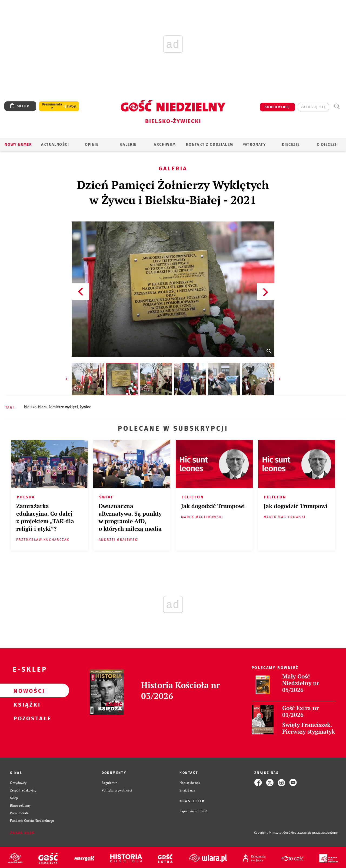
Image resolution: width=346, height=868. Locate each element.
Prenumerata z (52, 106)
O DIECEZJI (327, 145)
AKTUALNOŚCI (55, 145)
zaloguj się (313, 107)
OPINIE (92, 145)
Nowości (26, 691)
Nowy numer (18, 145)
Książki (26, 704)
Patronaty (254, 145)
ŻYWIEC (85, 407)
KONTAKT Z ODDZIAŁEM (210, 145)
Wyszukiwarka (337, 106)
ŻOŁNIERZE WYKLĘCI (63, 407)
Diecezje (291, 145)
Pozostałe (26, 718)
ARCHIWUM (165, 145)
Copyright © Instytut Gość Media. (277, 833)
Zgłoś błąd (22, 833)
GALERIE (128, 145)
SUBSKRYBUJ (277, 107)
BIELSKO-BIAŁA (35, 407)
